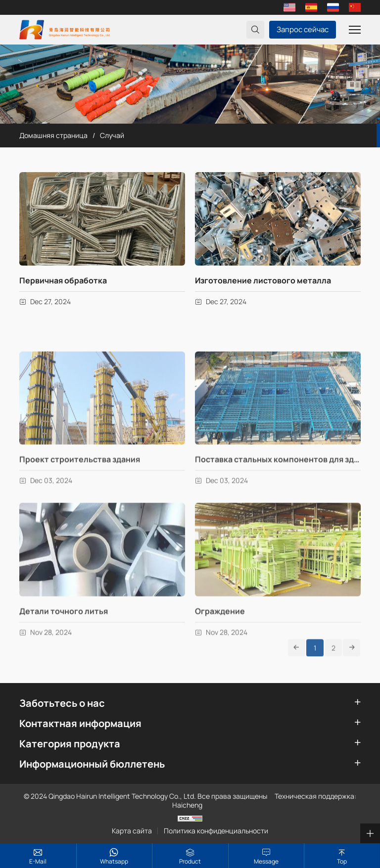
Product (190, 861)
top (342, 861)
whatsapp (114, 861)
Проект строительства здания (80, 501)
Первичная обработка (63, 280)
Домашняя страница (53, 135)
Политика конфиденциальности (216, 831)
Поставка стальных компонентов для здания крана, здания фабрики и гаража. (278, 501)
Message (266, 861)
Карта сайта (132, 831)
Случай (112, 135)
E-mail (38, 861)
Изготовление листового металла (263, 280)
